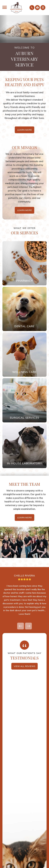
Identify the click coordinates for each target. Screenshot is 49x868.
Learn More (24, 130)
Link (24, 263)
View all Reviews (24, 666)
